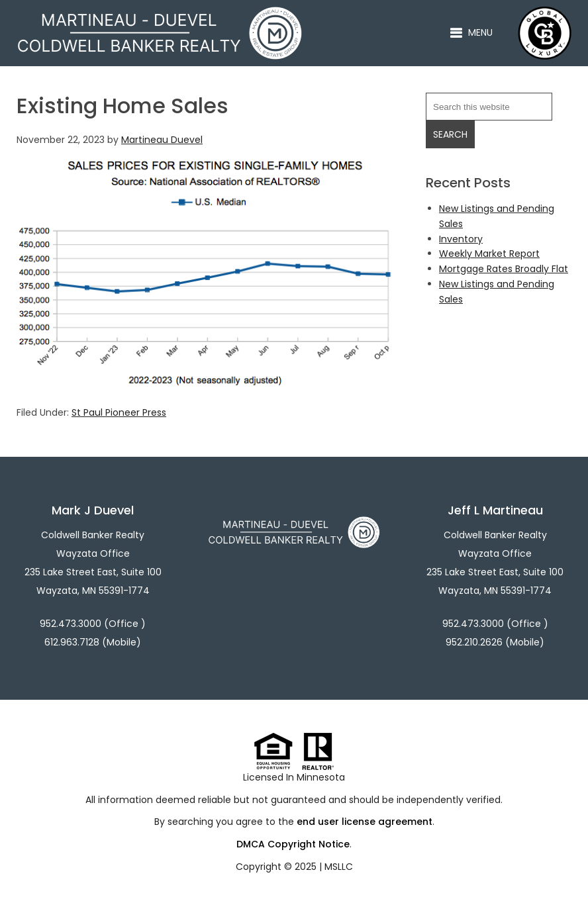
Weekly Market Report (489, 254)
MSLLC (339, 867)
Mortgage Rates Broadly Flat (504, 269)
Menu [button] (480, 32)
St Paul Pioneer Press (119, 412)
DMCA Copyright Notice (293, 844)
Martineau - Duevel (160, 14)
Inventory (461, 239)
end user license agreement (365, 822)
